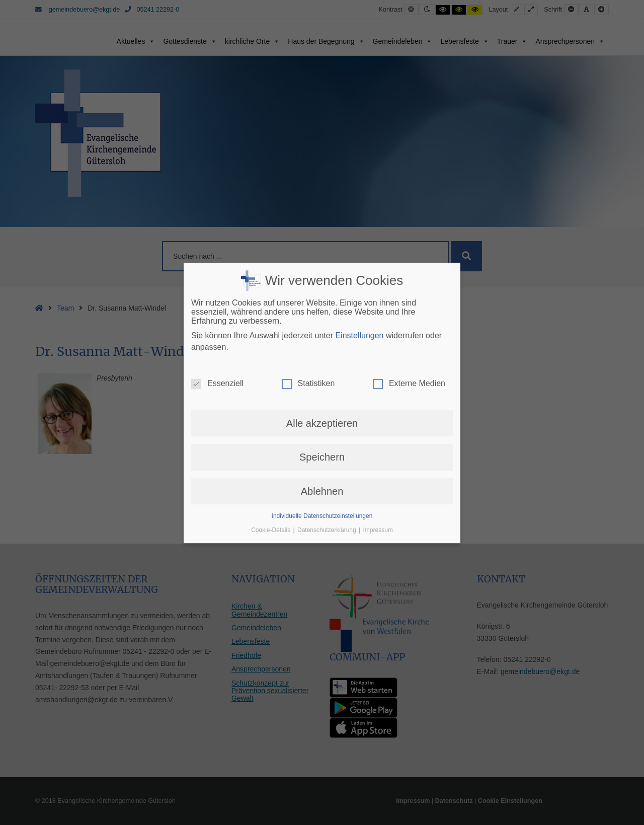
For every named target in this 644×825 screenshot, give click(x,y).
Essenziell (217, 206)
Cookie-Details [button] (271, 353)
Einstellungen (359, 158)
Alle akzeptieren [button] (322, 246)
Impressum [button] (378, 353)
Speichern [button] (322, 280)
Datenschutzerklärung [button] (328, 353)
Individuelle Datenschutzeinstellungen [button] (322, 339)
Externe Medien (409, 206)
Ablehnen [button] (322, 314)
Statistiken (308, 206)
